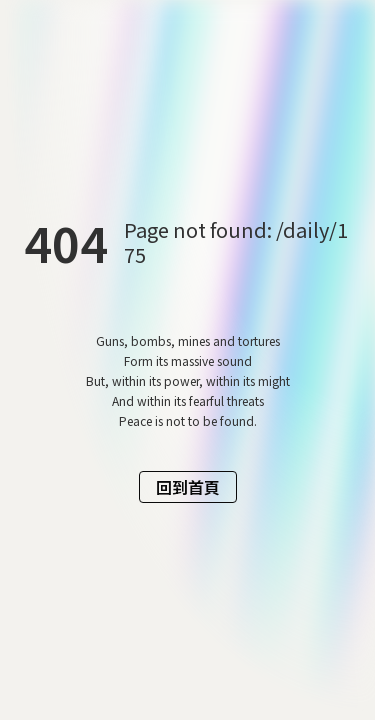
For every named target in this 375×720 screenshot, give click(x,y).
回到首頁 (188, 487)
